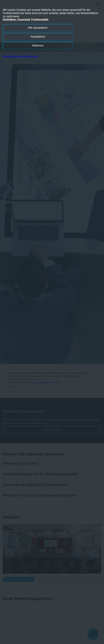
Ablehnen (38, 46)
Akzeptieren (38, 37)
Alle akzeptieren (38, 28)
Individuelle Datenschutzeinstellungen (20, 56)
